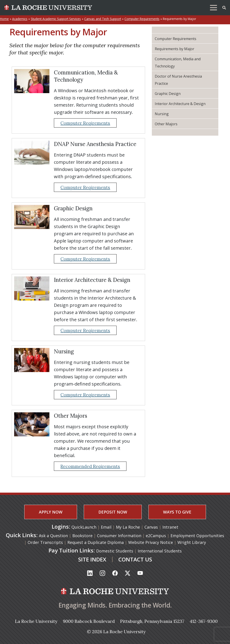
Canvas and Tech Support (103, 19)
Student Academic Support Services (56, 19)
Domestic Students (115, 551)
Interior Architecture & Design (180, 104)
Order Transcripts (45, 542)
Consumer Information (119, 536)
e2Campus (156, 536)
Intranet (170, 527)
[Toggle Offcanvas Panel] (224, 7)
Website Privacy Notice (151, 542)
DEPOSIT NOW (113, 512)
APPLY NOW (51, 512)
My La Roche (128, 527)
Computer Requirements (142, 19)
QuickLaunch (84, 527)
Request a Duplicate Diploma (96, 542)
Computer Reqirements (85, 123)
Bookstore (82, 536)
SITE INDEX (92, 559)
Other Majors (166, 124)
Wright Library (192, 542)
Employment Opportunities (197, 536)
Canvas (152, 527)
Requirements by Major (175, 49)
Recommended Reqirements (90, 466)
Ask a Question (53, 536)
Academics (20, 19)
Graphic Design (168, 94)
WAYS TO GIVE (177, 512)
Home (4, 19)
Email (107, 527)
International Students (160, 551)
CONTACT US (135, 559)
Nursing (162, 114)
